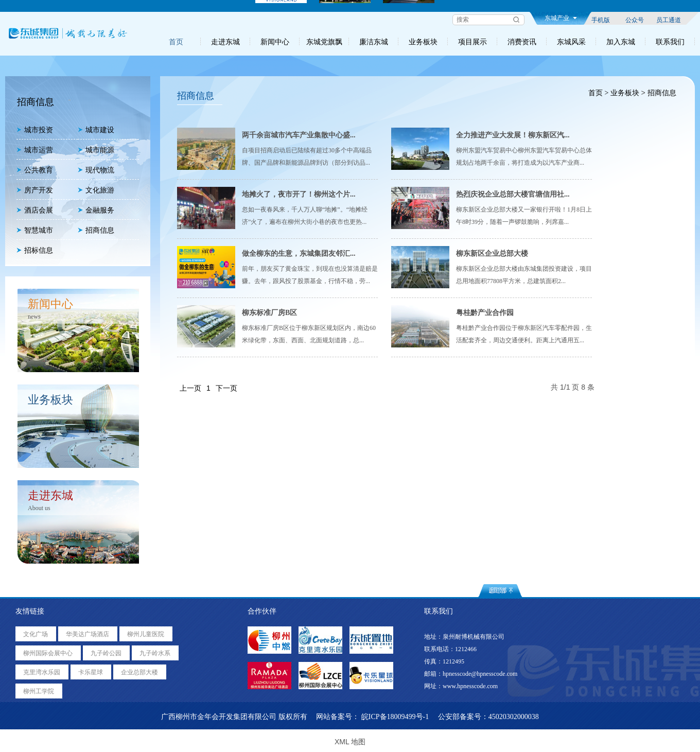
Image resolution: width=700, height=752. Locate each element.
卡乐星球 (91, 672)
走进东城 (225, 42)
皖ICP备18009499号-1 (395, 717)
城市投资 (35, 130)
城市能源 (96, 150)
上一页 (190, 388)
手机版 (601, 20)
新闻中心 (275, 42)
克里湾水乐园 (42, 672)
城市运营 (35, 150)
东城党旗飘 (324, 42)
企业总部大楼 (139, 672)
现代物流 (96, 170)
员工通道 (669, 20)
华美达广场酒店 (87, 634)
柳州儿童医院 (146, 634)
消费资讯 (522, 42)
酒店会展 (35, 210)
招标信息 (35, 250)
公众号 (635, 20)
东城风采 (571, 42)
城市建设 (96, 130)
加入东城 (621, 42)
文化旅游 (96, 190)
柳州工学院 (39, 691)
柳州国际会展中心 (48, 653)
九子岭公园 (106, 653)
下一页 (226, 388)
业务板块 (423, 42)
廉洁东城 (374, 42)
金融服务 (96, 210)
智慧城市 (35, 230)
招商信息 (96, 230)
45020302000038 (514, 717)
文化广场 (36, 634)
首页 (176, 42)
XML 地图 (350, 742)
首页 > (598, 93)
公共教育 (35, 170)
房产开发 (35, 190)
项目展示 (472, 42)
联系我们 (670, 42)
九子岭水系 (155, 653)
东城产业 (561, 18)
